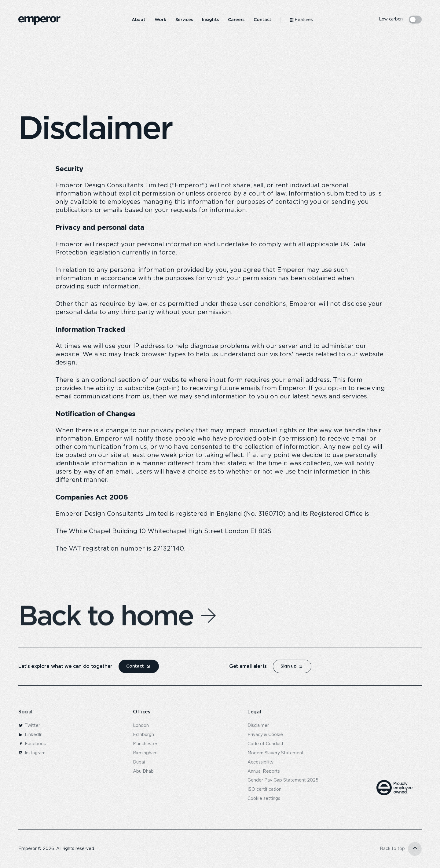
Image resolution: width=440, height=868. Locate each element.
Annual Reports (264, 771)
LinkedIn (30, 735)
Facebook (32, 744)
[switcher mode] (415, 20)
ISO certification (264, 789)
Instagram (32, 753)
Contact (135, 666)
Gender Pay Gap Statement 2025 (283, 780)
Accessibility (260, 762)
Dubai (139, 762)
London (141, 726)
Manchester (145, 744)
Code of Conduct (266, 744)
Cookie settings (264, 799)
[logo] (39, 21)
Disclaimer (258, 726)
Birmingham (145, 753)
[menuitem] (139, 20)
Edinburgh (143, 735)
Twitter (29, 726)
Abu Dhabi (144, 771)
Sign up (288, 666)
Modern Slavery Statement (276, 753)
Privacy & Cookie (265, 735)
